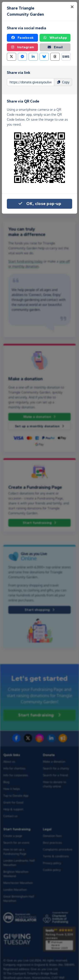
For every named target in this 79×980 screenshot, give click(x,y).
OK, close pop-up (39, 204)
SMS (66, 57)
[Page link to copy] (30, 82)
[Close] (72, 7)
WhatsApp (55, 38)
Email (55, 47)
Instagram (22, 47)
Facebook (22, 38)
